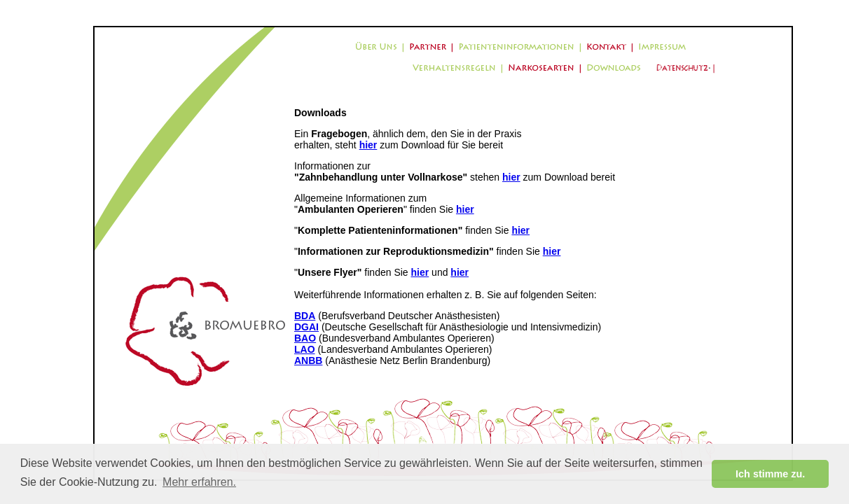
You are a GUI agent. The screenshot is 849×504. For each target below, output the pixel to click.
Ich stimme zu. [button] (770, 474)
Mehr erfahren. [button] (199, 482)
